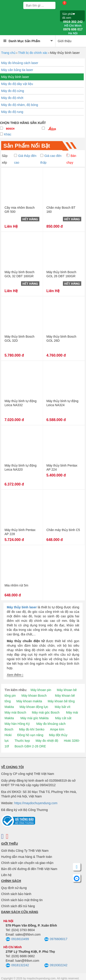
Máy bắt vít (63, 707)
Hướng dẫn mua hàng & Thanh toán (27, 857)
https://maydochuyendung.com (36, 803)
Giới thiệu (65, 41)
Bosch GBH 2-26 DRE (30, 746)
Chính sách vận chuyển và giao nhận (27, 863)
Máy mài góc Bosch (46, 712)
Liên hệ (6, 875)
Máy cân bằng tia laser (17, 70)
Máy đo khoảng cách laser (20, 63)
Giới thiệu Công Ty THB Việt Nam (25, 851)
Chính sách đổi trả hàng (18, 906)
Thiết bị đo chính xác (33, 53)
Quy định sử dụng (14, 888)
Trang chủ (8, 53)
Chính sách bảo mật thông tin (22, 900)
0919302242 (56, 966)
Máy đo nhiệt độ (47, 741)
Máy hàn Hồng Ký (17, 724)
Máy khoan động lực (34, 707)
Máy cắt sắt (63, 718)
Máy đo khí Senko (32, 729)
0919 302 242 (73, 24)
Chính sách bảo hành (16, 894)
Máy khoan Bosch (34, 696)
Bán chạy (71, 159)
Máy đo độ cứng (13, 91)
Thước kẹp (22, 741)
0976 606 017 (73, 31)
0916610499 (17, 939)
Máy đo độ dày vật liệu (17, 84)
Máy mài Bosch (15, 712)
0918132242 (17, 966)
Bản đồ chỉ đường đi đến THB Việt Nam (29, 869)
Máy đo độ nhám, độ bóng (20, 105)
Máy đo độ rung (12, 112)
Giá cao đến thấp (51, 159)
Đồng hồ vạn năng (30, 735)
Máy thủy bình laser (15, 77)
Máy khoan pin (41, 690)
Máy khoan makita (29, 701)
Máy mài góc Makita (34, 718)
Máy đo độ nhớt (12, 98)
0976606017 (56, 939)
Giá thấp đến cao (25, 159)
